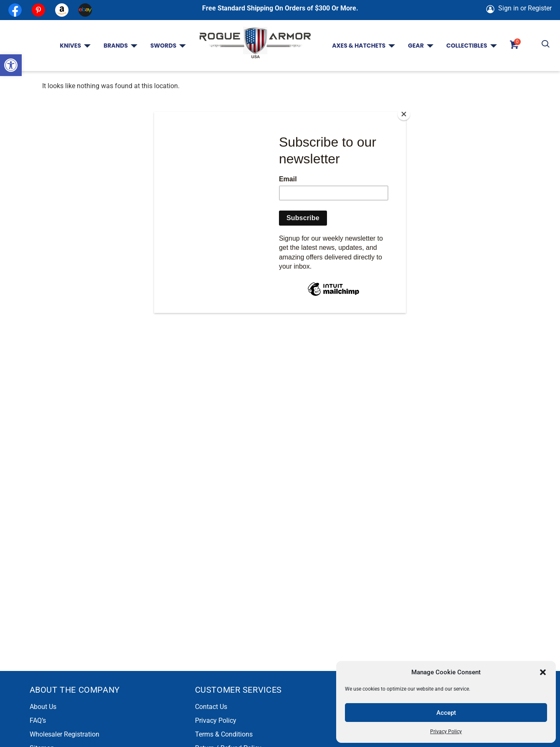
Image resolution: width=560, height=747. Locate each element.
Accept (446, 713)
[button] (11, 65)
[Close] (404, 114)
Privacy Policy (446, 732)
